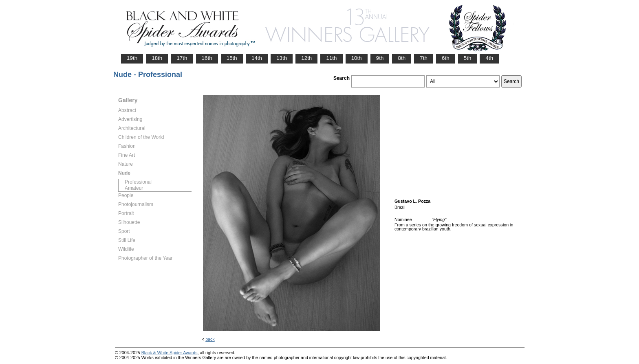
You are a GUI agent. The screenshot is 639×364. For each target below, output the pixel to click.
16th (207, 58)
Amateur (134, 188)
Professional (138, 182)
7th (424, 58)
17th (182, 58)
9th (380, 58)
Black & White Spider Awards (170, 353)
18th (157, 58)
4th (489, 58)
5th (468, 58)
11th (331, 58)
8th (402, 58)
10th (357, 58)
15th (232, 58)
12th (306, 58)
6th (446, 58)
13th (282, 58)
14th (257, 58)
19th (132, 58)
